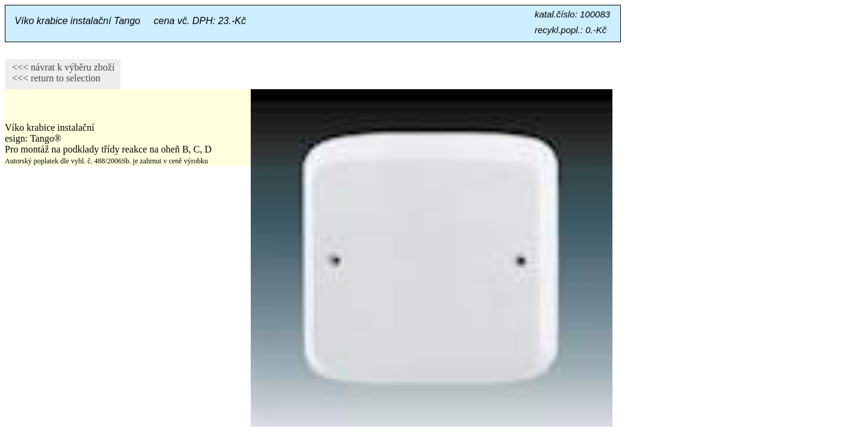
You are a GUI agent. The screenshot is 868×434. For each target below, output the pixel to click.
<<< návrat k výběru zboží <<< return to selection (60, 73)
